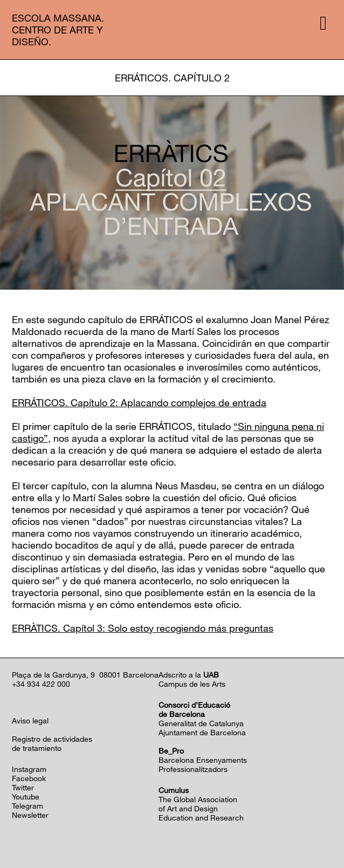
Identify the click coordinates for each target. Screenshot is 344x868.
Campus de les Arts (192, 684)
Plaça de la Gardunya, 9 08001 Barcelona (85, 675)
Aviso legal (30, 720)
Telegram (27, 806)
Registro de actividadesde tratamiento (52, 743)
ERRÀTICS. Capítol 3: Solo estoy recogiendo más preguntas (143, 628)
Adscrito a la (189, 675)
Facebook (29, 778)
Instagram (29, 769)
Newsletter (30, 815)
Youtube (26, 797)
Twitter (23, 787)
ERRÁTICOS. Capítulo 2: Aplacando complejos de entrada (139, 402)
